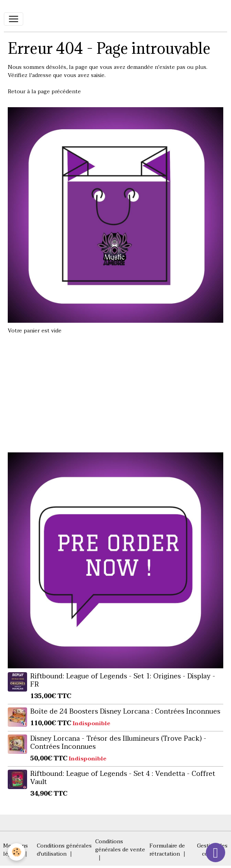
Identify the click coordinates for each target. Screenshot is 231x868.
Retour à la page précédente (44, 92)
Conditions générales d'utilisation (64, 850)
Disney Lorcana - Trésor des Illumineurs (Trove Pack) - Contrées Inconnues (118, 742)
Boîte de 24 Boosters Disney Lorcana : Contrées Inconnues (125, 711)
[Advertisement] (116, 389)
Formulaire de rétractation (167, 850)
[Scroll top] (216, 853)
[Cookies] (16, 852)
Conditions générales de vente (120, 846)
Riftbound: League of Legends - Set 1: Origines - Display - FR (123, 680)
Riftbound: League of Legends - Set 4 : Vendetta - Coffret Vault (123, 778)
